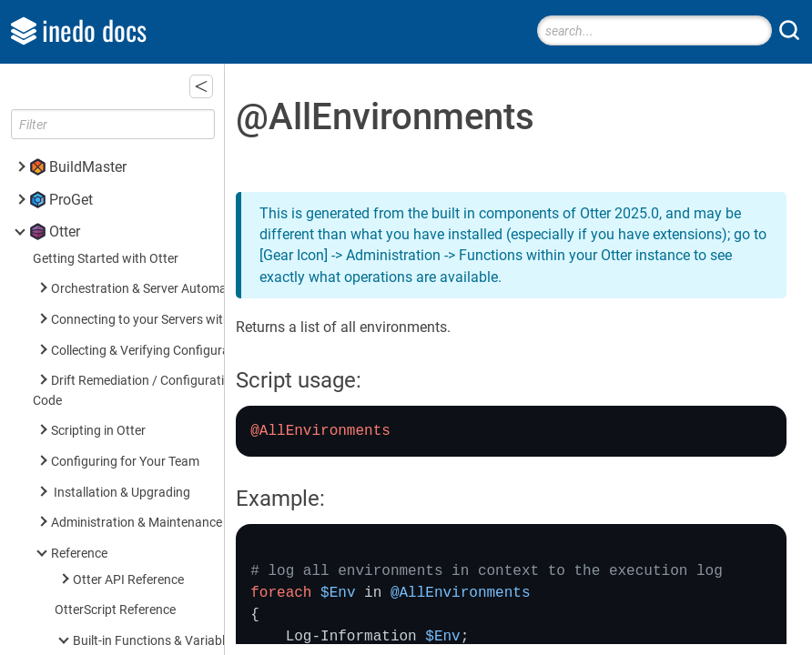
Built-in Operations (125, 449)
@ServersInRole (143, 190)
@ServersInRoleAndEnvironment (190, 221)
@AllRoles (127, 98)
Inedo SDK (83, 617)
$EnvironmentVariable (161, 251)
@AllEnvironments (152, 68)
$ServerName (137, 312)
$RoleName (131, 282)
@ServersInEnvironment (167, 160)
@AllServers (132, 129)
